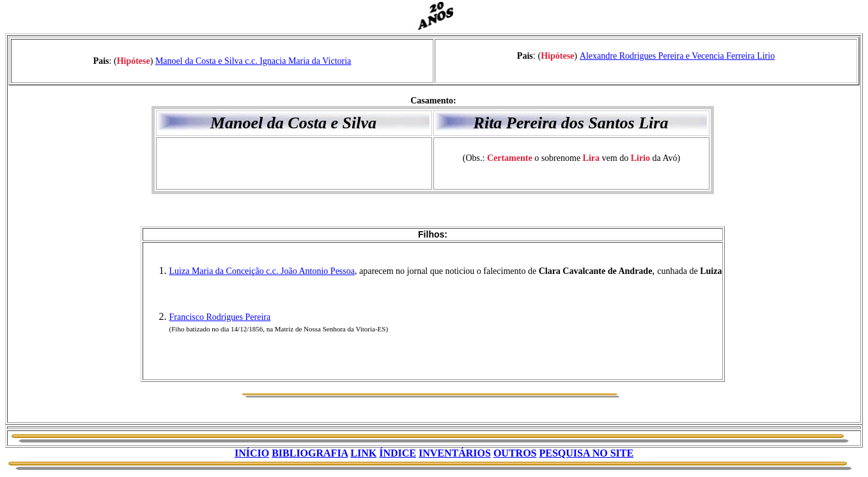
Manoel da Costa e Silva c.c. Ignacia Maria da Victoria (253, 61)
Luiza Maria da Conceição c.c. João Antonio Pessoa (262, 271)
